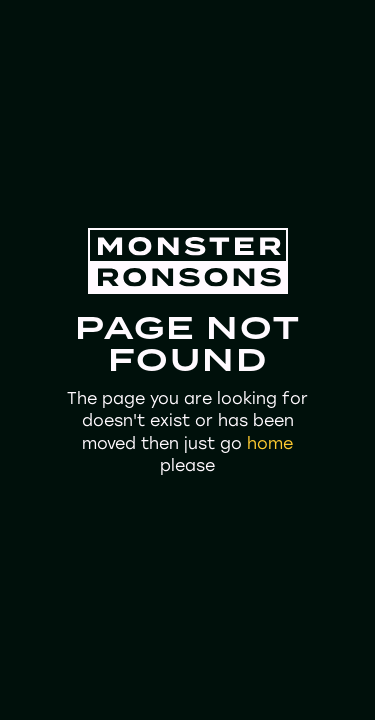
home (270, 443)
